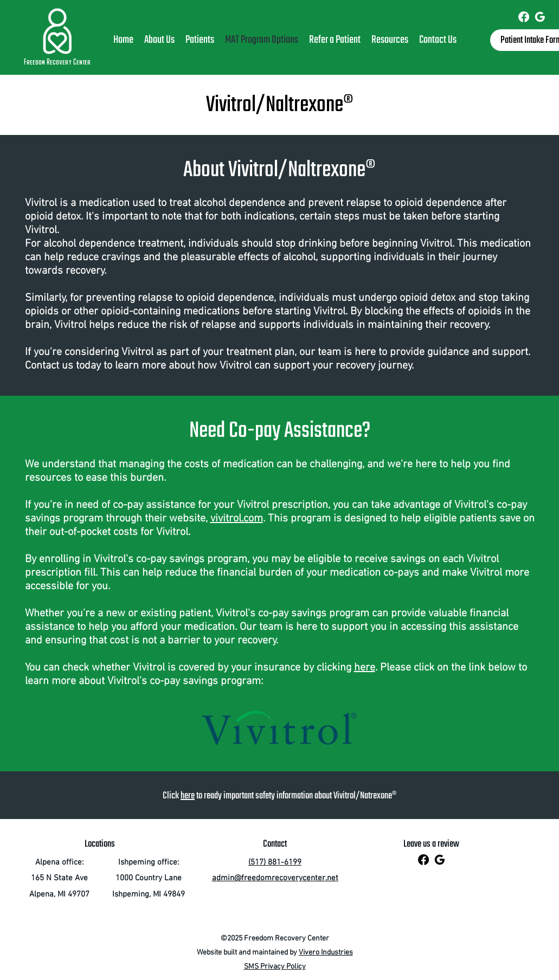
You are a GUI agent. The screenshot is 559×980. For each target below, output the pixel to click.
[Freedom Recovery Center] (524, 17)
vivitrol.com (237, 519)
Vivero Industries (326, 953)
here (365, 668)
